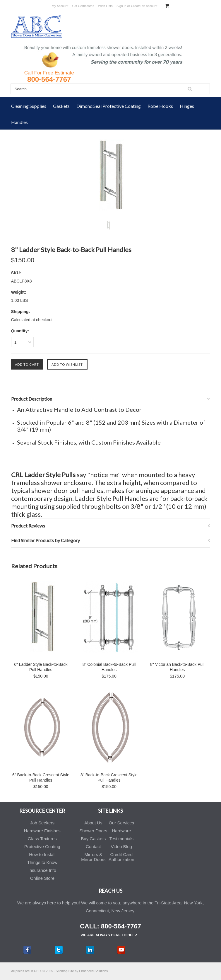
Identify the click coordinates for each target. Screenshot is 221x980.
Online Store (42, 878)
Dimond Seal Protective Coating (109, 106)
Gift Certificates (83, 6)
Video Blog (121, 847)
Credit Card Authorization (121, 857)
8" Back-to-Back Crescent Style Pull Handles (109, 777)
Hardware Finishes (42, 831)
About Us (93, 823)
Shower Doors (93, 831)
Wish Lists (105, 6)
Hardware (121, 831)
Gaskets (61, 106)
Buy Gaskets (93, 839)
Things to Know (42, 862)
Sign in (121, 6)
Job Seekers (42, 823)
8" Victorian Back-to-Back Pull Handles (177, 667)
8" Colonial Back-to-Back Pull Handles (109, 667)
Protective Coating (42, 847)
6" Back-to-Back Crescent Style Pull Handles (41, 777)
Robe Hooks (160, 106)
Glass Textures (42, 839)
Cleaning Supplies (29, 106)
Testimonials (122, 839)
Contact (93, 847)
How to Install (42, 854)
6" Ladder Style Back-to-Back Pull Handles (41, 667)
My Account (60, 6)
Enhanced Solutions (93, 971)
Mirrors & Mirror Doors (93, 857)
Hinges (187, 106)
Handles (19, 122)
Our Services (121, 823)
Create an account (144, 6)
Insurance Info (42, 870)
